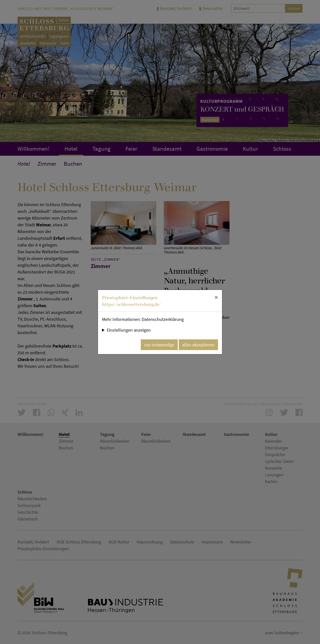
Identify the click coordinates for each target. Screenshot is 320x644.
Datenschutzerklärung (163, 319)
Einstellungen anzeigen (129, 330)
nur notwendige (159, 345)
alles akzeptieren (198, 345)
